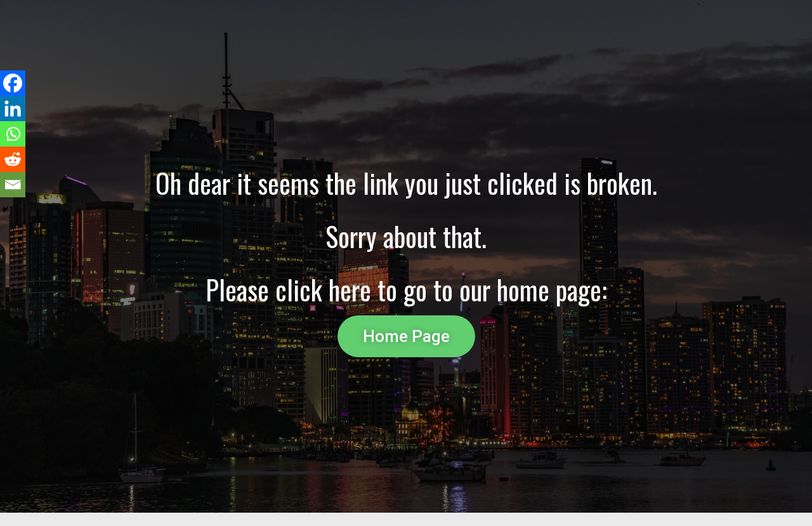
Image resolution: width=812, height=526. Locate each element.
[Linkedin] (13, 108)
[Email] (13, 185)
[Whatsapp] (13, 134)
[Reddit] (13, 159)
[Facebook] (13, 83)
